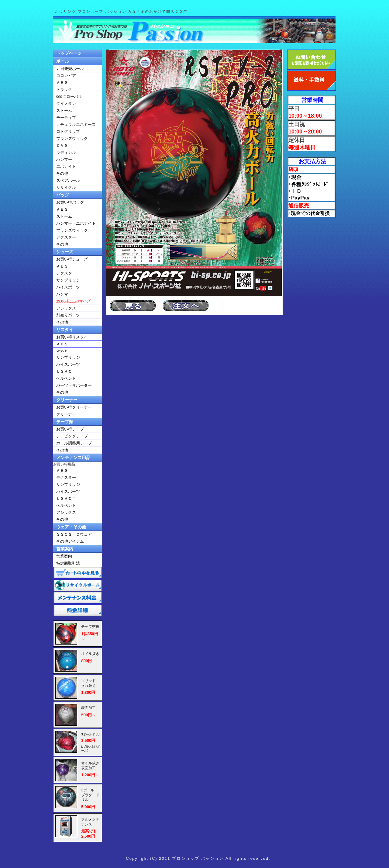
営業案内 (65, 549)
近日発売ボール (70, 69)
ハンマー (64, 159)
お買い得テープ (70, 429)
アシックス (66, 308)
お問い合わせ (312, 60)
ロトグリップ (68, 131)
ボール (63, 61)
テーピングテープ (72, 436)
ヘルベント (66, 378)
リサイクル (66, 187)
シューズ (65, 252)
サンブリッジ (68, 280)
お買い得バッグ (70, 202)
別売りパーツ (68, 315)
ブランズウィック (72, 138)
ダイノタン (66, 104)
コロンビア (66, 76)
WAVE (62, 351)
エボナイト (66, 166)
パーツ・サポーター (74, 385)
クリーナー (67, 400)
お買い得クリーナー (74, 407)
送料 (312, 81)
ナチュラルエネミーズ (76, 124)
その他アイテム (70, 541)
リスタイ (65, 330)
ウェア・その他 (71, 527)
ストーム (64, 111)
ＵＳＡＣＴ (66, 371)
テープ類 (65, 422)
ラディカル (66, 152)
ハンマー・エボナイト (76, 223)
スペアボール (68, 180)
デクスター (66, 237)
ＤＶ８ (62, 145)
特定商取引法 (68, 563)
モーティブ (66, 118)
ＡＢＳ (62, 83)
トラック (64, 90)
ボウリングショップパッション (194, 30)
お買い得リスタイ (72, 337)
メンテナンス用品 (73, 458)
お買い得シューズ (72, 259)
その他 (62, 173)
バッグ (63, 195)
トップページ (69, 53)
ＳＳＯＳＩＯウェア (74, 534)
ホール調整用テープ (74, 443)
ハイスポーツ (68, 287)
